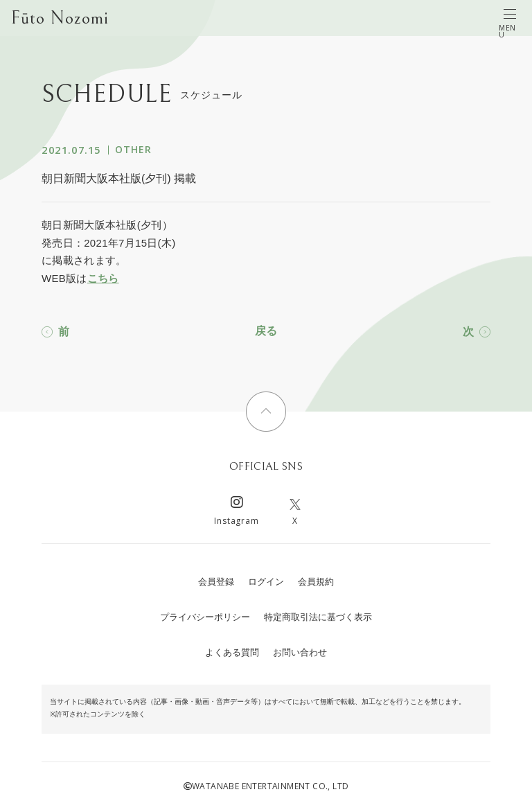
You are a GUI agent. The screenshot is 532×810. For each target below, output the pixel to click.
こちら (103, 278)
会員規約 (316, 582)
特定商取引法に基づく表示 (318, 617)
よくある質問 (232, 652)
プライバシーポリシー (205, 617)
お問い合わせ (300, 652)
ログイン (266, 582)
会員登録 (216, 582)
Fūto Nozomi (60, 18)
